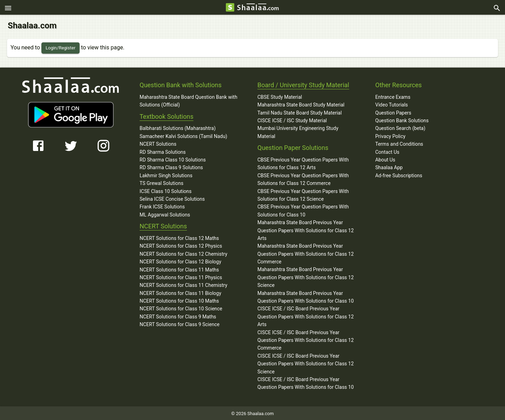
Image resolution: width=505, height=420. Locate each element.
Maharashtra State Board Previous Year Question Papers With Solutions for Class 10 (306, 296)
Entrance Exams (393, 96)
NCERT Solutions (158, 143)
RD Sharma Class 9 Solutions (171, 166)
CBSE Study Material (280, 96)
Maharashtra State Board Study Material (301, 104)
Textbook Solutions (166, 115)
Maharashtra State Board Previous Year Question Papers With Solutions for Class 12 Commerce (306, 253)
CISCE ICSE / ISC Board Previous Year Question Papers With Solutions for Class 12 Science (306, 363)
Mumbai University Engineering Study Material (298, 131)
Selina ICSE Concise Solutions (172, 198)
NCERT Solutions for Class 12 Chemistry (183, 253)
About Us (385, 159)
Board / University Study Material (303, 84)
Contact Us (387, 151)
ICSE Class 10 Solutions (166, 190)
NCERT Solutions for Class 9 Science (180, 323)
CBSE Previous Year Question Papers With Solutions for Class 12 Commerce (303, 178)
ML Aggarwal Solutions (165, 214)
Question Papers (393, 112)
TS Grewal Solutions (161, 182)
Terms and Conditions (399, 143)
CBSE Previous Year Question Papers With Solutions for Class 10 (303, 209)
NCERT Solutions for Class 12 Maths (179, 237)
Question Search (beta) (400, 127)
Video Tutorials (392, 104)
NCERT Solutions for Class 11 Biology (180, 292)
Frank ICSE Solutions (162, 206)
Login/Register (60, 47)
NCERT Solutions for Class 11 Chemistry (183, 284)
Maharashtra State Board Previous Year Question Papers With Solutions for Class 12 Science (306, 276)
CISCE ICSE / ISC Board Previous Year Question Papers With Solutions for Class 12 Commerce (306, 339)
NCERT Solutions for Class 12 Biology (180, 261)
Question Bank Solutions (402, 119)
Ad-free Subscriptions (399, 174)
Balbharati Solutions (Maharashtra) (178, 127)
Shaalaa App (389, 166)
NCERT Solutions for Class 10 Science (181, 308)
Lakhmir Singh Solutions (166, 174)
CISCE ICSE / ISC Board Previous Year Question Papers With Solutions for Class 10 (306, 382)
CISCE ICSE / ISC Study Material (292, 119)
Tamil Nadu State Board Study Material (299, 112)
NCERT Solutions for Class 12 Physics (181, 245)
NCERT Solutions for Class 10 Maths (179, 300)
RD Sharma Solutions (163, 151)
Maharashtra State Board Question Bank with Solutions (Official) (188, 100)
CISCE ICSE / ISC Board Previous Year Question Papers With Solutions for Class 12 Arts (306, 315)
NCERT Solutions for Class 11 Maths (179, 268)
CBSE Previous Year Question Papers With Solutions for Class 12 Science (303, 194)
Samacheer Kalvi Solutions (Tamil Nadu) (183, 135)
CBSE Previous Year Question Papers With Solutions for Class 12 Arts (303, 163)
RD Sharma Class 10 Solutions (173, 159)
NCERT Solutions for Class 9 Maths (178, 316)
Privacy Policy (390, 135)
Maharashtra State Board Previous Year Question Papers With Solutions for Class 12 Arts (306, 229)
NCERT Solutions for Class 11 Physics (181, 276)
